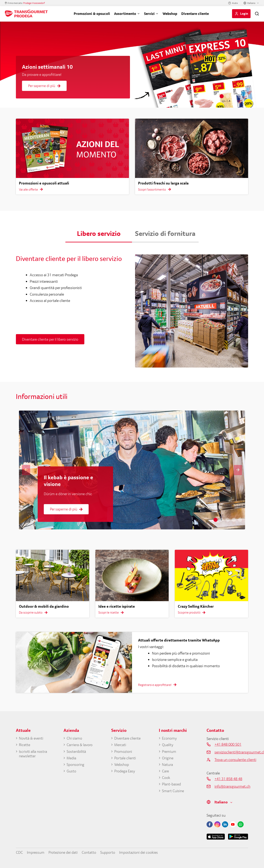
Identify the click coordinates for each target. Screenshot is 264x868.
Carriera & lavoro (80, 745)
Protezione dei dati (63, 852)
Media (71, 758)
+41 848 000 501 (228, 744)
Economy (169, 738)
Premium (169, 751)
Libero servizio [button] (99, 233)
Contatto (89, 852)
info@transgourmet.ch (231, 786)
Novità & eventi (31, 738)
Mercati (120, 745)
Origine (168, 758)
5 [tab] (246, 96)
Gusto (71, 771)
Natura (167, 764)
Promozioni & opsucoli (92, 14)
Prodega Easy (125, 771)
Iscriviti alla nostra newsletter (33, 754)
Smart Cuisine (173, 791)
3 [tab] (234, 96)
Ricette (25, 745)
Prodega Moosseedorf (34, 3)
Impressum (36, 852)
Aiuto (235, 3)
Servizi (149, 14)
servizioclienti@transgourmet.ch (231, 752)
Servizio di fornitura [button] (165, 233)
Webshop (170, 14)
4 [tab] (240, 96)
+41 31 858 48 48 (228, 779)
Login (244, 13)
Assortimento (125, 14)
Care (165, 771)
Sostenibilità (76, 751)
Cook (166, 777)
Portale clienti (125, 758)
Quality (168, 745)
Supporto (108, 852)
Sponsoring (75, 764)
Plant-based (171, 784)
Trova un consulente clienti (231, 760)
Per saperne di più (44, 86)
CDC (19, 852)
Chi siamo (74, 738)
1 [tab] (222, 96)
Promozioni (123, 751)
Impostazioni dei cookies (139, 852)
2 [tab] (228, 96)
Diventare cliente (195, 14)
